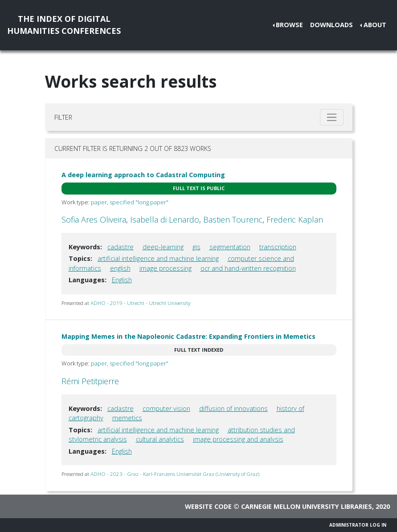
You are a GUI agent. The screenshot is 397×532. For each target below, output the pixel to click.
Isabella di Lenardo (165, 219)
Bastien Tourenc (233, 219)
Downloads (332, 25)
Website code (208, 506)
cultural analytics (160, 439)
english (120, 268)
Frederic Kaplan (295, 219)
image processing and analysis (238, 439)
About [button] (375, 25)
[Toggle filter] (332, 117)
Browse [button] (289, 25)
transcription (278, 247)
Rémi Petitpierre (90, 381)
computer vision (166, 408)
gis (196, 247)
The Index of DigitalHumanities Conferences (64, 25)
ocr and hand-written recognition (248, 268)
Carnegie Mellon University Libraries (307, 506)
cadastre (121, 247)
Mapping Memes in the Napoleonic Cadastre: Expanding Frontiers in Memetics (188, 336)
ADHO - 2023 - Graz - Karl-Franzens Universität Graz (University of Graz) (175, 474)
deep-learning (163, 247)
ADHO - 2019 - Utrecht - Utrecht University (140, 303)
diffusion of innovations (233, 408)
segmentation (230, 247)
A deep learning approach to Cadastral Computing (143, 175)
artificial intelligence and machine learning (158, 258)
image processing (166, 268)
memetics (127, 418)
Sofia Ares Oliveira (94, 219)
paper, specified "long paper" (130, 202)
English (122, 280)
